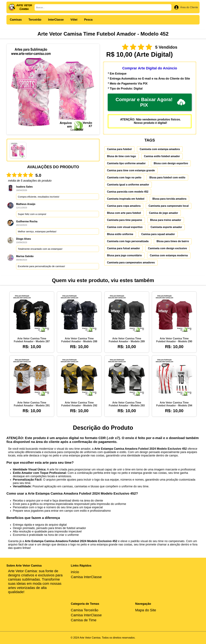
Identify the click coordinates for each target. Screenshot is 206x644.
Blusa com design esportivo (171, 163)
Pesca (88, 20)
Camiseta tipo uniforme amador (126, 163)
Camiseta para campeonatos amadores (131, 263)
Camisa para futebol (119, 149)
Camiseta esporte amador (166, 227)
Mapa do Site (146, 610)
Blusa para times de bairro (173, 241)
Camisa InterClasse (86, 577)
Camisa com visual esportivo (125, 227)
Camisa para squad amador (158, 234)
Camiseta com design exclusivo (168, 248)
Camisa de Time (84, 620)
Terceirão (35, 20)
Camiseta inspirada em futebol (126, 199)
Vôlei (74, 20)
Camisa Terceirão (85, 610)
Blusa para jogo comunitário (124, 255)
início (75, 572)
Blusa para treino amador (166, 220)
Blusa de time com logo (122, 156)
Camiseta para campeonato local (169, 206)
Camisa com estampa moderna (169, 255)
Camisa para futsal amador (124, 248)
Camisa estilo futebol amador (162, 156)
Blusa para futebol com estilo (167, 178)
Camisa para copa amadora (124, 206)
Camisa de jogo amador (164, 213)
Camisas (16, 20)
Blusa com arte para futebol (124, 213)
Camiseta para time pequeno (125, 220)
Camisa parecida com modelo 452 (128, 192)
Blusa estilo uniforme (120, 234)
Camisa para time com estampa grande (131, 170)
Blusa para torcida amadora (169, 199)
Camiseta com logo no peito (124, 178)
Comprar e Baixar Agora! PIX (150, 102)
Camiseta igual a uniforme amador (128, 185)
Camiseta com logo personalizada (128, 241)
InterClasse (56, 20)
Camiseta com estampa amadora (160, 149)
